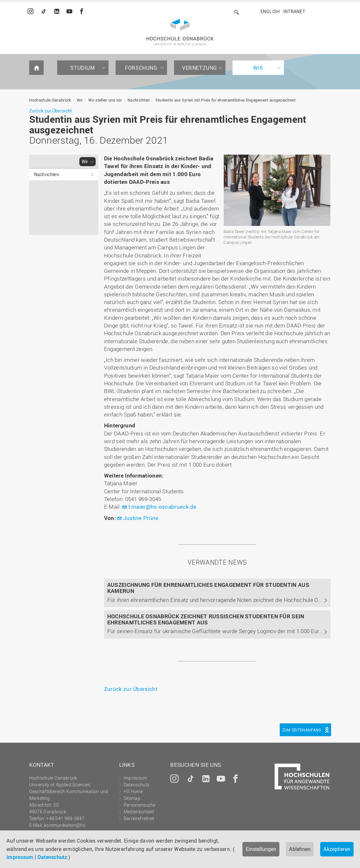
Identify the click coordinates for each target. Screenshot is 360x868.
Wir (258, 68)
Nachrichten (139, 100)
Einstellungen (261, 849)
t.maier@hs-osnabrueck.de (162, 507)
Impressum (20, 857)
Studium (83, 68)
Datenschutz (52, 857)
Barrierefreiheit (139, 818)
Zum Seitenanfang (302, 730)
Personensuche (140, 805)
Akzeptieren (337, 849)
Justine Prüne (141, 518)
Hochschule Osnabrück (50, 100)
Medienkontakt (139, 812)
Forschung (141, 68)
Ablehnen (300, 849)
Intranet (294, 11)
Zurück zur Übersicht (51, 111)
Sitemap (132, 798)
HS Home (133, 791)
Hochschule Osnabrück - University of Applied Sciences (180, 32)
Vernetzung (200, 68)
